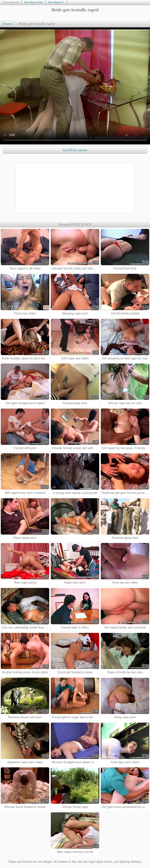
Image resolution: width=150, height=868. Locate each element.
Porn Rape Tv (56, 2)
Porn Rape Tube (33, 2)
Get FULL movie (75, 150)
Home (8, 24)
